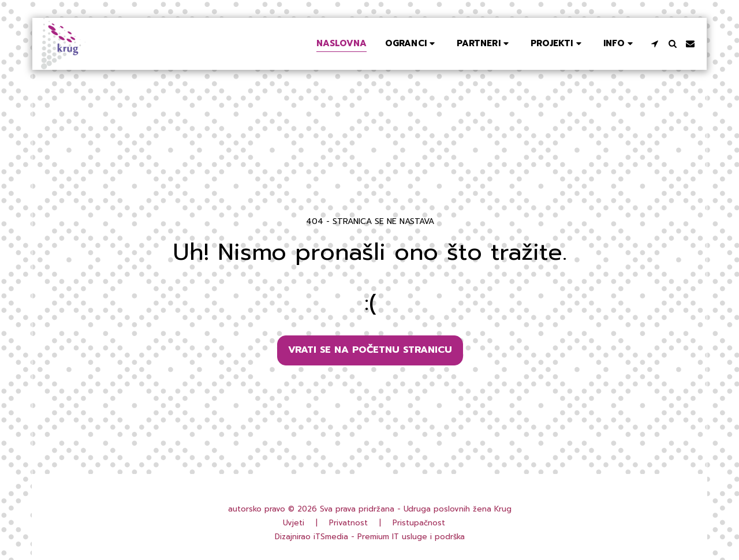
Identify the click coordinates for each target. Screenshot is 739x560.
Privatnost (348, 523)
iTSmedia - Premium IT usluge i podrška (389, 537)
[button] (412, 44)
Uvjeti (294, 523)
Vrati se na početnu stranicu (370, 350)
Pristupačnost (419, 523)
